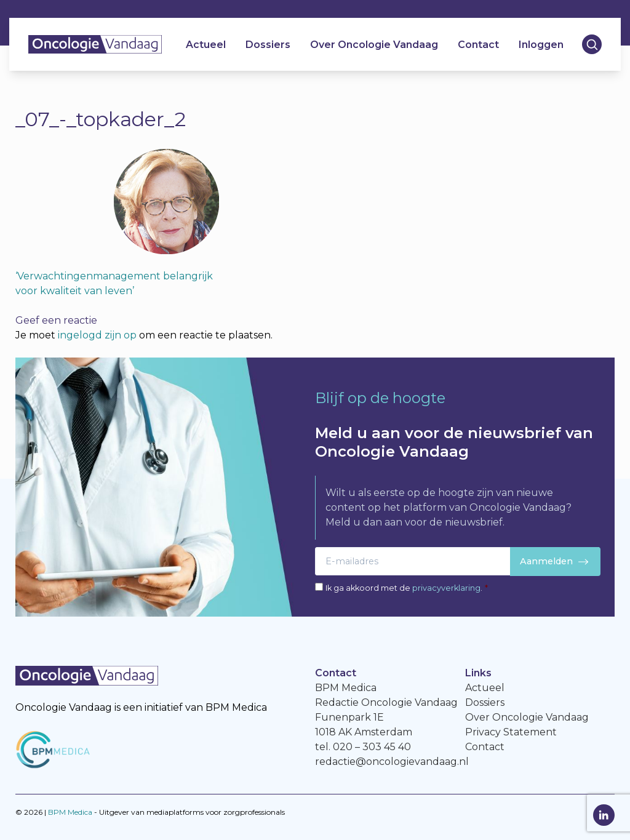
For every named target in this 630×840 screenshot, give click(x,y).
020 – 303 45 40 (372, 747)
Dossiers (267, 46)
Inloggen (540, 46)
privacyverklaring (446, 588)
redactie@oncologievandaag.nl (392, 762)
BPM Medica (70, 812)
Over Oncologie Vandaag (373, 46)
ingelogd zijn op (97, 335)
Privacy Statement (511, 732)
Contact (478, 46)
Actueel (205, 46)
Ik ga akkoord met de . (407, 588)
